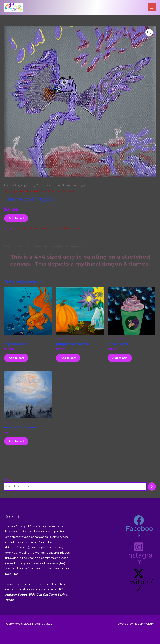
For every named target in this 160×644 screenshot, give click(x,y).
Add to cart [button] (16, 358)
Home (8, 185)
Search (9, 480)
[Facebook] (139, 527)
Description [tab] (13, 246)
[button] (149, 32)
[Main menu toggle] (152, 7)
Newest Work (37, 191)
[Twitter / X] (139, 580)
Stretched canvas (49, 185)
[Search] (152, 487)
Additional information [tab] (44, 246)
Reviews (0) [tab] (74, 246)
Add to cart (16, 218)
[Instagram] (139, 553)
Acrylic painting (25, 185)
